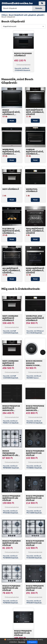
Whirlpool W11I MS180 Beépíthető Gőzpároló (35, 318)
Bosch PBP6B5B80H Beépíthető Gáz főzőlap (10, 454)
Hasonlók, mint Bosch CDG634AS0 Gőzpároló (22, 69)
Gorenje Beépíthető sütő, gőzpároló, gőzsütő (35, 153)
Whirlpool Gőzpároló (32, 190)
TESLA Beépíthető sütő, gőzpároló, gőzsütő (35, 231)
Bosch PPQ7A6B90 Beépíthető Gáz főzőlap (35, 498)
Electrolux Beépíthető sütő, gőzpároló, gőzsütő (11, 232)
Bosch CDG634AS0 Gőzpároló (23, 54)
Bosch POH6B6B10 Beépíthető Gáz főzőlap (35, 453)
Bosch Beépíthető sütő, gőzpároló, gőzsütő (11, 113)
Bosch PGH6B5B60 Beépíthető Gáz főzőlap (12, 543)
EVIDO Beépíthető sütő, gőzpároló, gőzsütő (35, 270)
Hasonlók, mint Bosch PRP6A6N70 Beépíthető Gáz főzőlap (34, 603)
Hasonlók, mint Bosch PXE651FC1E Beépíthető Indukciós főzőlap (11, 423)
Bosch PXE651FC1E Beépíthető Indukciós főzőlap (11, 409)
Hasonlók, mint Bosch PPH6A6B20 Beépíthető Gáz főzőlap (10, 513)
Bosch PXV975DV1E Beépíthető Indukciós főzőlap (35, 409)
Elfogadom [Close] (32, 642)
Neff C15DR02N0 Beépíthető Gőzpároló (10, 318)
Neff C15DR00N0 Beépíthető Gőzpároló (10, 363)
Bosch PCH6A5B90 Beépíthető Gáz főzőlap (35, 543)
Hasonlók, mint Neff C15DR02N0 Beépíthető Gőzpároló (10, 333)
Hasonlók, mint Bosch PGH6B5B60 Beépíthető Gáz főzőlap (10, 558)
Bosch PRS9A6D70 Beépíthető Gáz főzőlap (23, 633)
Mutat (12, 121)
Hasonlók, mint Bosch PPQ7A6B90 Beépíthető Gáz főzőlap (34, 513)
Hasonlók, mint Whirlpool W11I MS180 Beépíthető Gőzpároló (35, 333)
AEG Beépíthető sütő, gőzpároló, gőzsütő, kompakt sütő (11, 272)
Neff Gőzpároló (11, 189)
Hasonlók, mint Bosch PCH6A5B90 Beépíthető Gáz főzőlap (34, 558)
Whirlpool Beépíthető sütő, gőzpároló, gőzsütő (11, 153)
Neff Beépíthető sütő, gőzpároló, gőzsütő (35, 112)
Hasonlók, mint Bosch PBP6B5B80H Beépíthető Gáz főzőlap (11, 468)
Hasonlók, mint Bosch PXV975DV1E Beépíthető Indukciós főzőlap (34, 423)
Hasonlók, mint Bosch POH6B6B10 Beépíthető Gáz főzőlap (34, 468)
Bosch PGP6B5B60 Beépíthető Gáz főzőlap (11, 588)
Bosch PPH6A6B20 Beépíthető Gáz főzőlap (11, 498)
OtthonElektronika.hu (17, 3)
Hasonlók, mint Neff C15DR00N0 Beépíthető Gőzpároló (10, 378)
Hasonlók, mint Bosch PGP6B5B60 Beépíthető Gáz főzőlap (10, 603)
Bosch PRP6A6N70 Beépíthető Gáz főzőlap (35, 588)
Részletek (22, 642)
